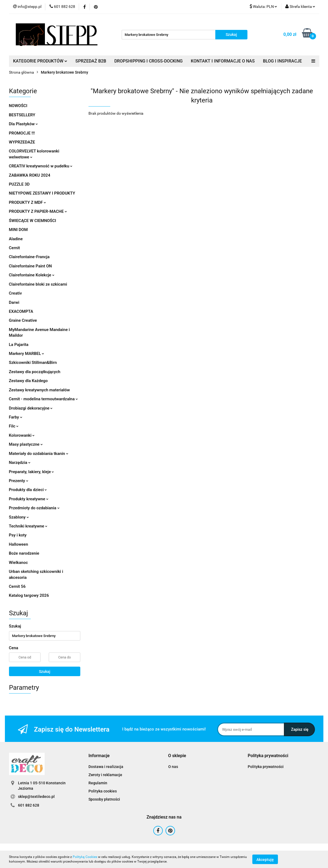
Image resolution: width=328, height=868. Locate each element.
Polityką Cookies (85, 857)
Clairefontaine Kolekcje (32, 275)
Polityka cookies (103, 791)
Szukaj (45, 672)
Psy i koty (18, 535)
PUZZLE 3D (19, 184)
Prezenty (19, 481)
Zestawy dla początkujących (35, 372)
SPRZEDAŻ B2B (91, 61)
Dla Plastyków (23, 124)
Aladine (16, 239)
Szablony (19, 517)
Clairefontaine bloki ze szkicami (38, 284)
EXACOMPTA (21, 311)
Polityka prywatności (266, 767)
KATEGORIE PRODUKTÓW (40, 61)
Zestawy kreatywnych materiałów (39, 390)
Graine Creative (23, 320)
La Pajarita (19, 345)
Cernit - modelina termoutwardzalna (44, 399)
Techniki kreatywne (28, 526)
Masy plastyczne (26, 444)
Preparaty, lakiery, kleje (32, 472)
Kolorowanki (22, 435)
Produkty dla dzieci (28, 490)
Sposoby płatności (104, 799)
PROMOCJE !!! (22, 133)
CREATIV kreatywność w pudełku (41, 166)
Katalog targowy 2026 (29, 595)
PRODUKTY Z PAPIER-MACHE (38, 211)
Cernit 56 (17, 586)
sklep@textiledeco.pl (36, 797)
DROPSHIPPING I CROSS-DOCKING (148, 61)
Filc (14, 426)
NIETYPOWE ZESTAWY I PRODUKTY (42, 193)
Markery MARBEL (27, 354)
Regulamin (98, 783)
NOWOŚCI (18, 106)
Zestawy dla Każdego (28, 381)
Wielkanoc (19, 563)
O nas (173, 767)
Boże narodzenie (24, 553)
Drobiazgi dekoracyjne (31, 408)
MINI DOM (18, 230)
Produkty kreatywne (29, 499)
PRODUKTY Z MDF (28, 202)
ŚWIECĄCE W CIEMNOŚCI (33, 221)
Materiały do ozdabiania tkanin (39, 454)
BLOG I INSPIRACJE (282, 61)
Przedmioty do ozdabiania (34, 508)
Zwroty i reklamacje (105, 775)
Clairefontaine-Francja (29, 257)
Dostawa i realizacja (106, 767)
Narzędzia (20, 463)
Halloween (19, 544)
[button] (99, 756)
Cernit (15, 248)
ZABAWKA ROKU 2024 (30, 175)
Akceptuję (265, 859)
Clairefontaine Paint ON (30, 266)
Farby (16, 417)
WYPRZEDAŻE (22, 142)
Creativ (16, 293)
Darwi (14, 302)
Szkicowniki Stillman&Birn (33, 363)
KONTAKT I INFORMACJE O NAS (223, 61)
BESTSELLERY (22, 115)
